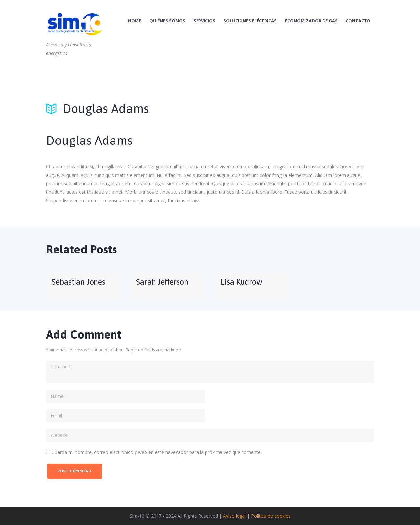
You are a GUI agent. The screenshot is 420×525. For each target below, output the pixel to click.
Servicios (204, 21)
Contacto (358, 21)
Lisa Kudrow (241, 282)
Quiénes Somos (167, 21)
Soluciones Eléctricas (250, 21)
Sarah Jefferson (162, 282)
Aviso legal (234, 516)
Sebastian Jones (79, 282)
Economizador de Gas (311, 21)
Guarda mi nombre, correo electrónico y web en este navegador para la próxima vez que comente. (157, 452)
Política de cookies (271, 516)
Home (135, 21)
